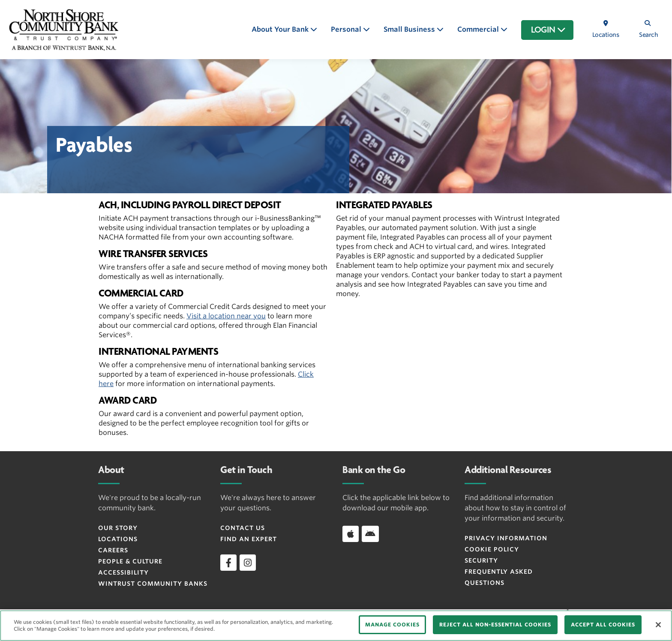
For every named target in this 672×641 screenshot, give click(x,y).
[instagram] (248, 563)
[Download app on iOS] (351, 534)
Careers (113, 550)
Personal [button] (347, 29)
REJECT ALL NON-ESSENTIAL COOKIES (495, 625)
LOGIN (548, 30)
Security (481, 560)
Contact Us (243, 528)
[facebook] (228, 563)
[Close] (658, 625)
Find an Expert (249, 539)
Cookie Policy (492, 549)
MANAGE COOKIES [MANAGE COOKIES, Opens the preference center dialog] (392, 625)
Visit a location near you (226, 316)
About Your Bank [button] (281, 29)
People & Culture (130, 561)
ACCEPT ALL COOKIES (603, 625)
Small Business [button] (410, 29)
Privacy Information (506, 538)
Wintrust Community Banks (153, 584)
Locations (118, 539)
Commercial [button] (479, 29)
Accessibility (123, 572)
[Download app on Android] (370, 534)
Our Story (118, 528)
